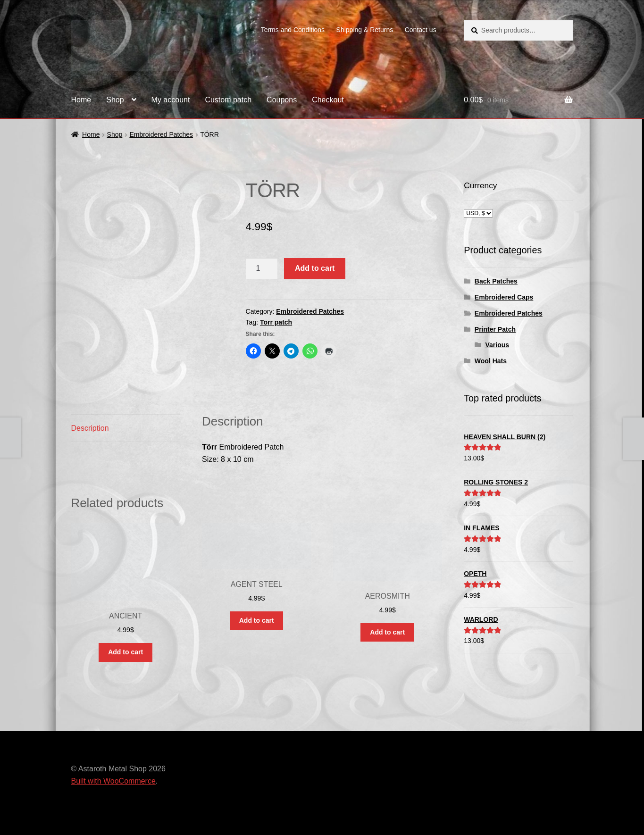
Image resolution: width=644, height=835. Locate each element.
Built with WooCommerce (113, 781)
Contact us (421, 30)
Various (497, 345)
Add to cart (315, 268)
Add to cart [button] (125, 652)
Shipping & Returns (365, 30)
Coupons (282, 100)
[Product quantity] (262, 269)
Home (81, 100)
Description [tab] (90, 428)
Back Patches (496, 281)
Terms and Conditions (293, 30)
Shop (115, 100)
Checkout (328, 100)
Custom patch (228, 100)
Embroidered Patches (161, 134)
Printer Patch (495, 329)
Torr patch (276, 322)
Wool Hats (491, 361)
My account (171, 100)
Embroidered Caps (504, 297)
